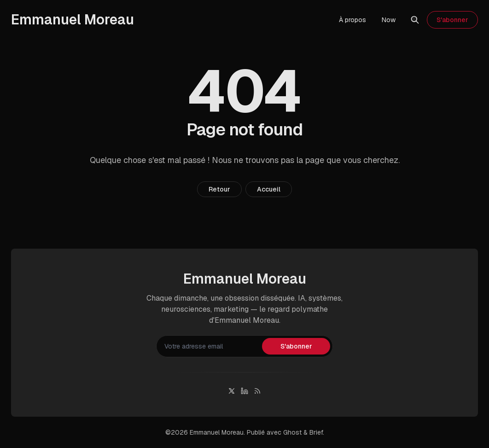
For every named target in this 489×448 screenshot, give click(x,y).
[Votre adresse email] (210, 346)
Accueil (269, 189)
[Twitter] (232, 391)
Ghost (292, 432)
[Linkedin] (244, 391)
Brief (316, 432)
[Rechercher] (415, 20)
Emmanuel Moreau (217, 432)
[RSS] (257, 391)
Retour (219, 189)
